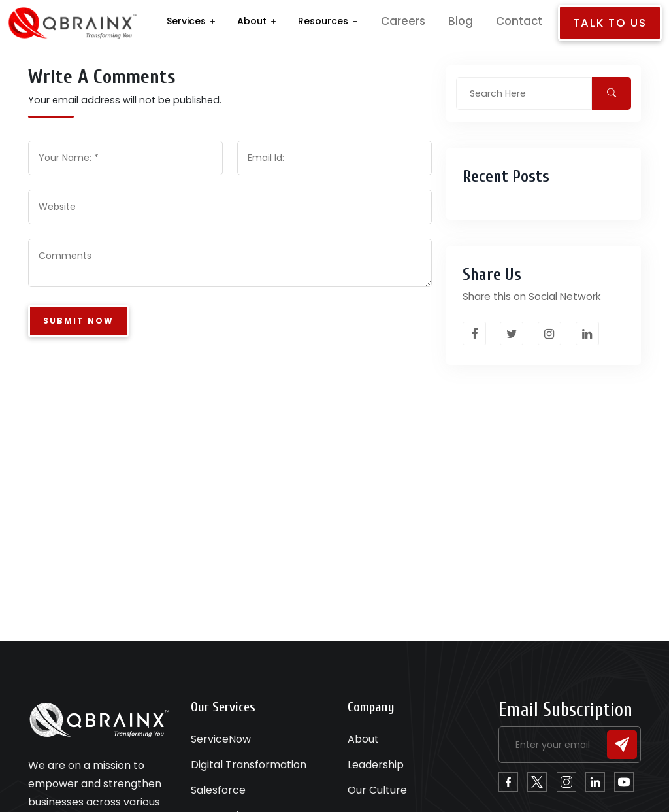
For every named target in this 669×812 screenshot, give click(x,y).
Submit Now (78, 322)
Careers (432, 21)
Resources (362, 21)
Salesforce (218, 790)
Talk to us (614, 23)
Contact (531, 21)
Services (225, 21)
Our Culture (377, 790)
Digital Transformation (249, 765)
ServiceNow (221, 739)
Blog (481, 21)
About (290, 21)
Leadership (376, 765)
